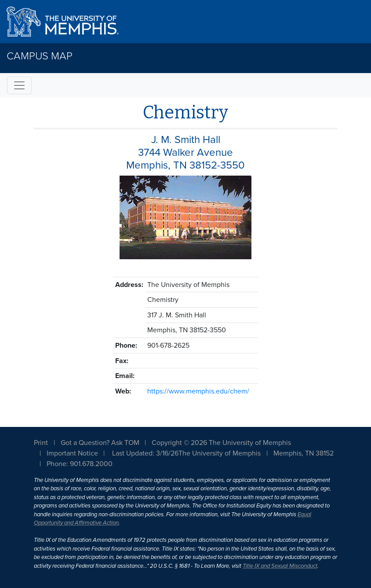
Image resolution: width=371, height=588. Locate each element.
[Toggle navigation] (19, 85)
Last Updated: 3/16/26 (145, 453)
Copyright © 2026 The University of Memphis (221, 443)
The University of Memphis (220, 453)
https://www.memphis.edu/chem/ (198, 391)
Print (41, 443)
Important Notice (72, 453)
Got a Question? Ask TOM (100, 443)
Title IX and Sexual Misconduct (280, 566)
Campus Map (40, 56)
